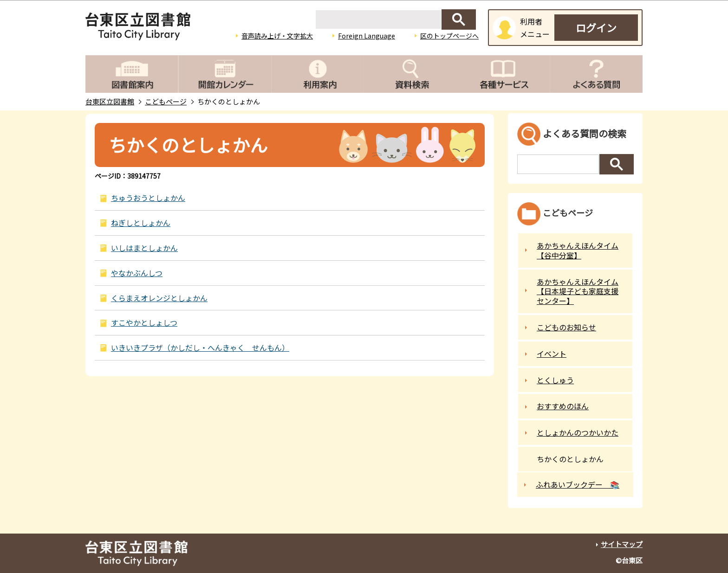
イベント (552, 354)
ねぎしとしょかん (141, 223)
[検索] (378, 19)
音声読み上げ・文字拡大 (277, 36)
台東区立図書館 (110, 101)
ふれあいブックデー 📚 (578, 484)
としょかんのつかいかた (578, 432)
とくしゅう (555, 380)
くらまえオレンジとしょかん (159, 298)
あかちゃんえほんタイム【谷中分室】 (578, 250)
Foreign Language (367, 36)
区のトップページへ (449, 36)
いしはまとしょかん (144, 248)
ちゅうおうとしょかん (148, 198)
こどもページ (166, 101)
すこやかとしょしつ (144, 322)
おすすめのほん (563, 406)
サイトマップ (622, 544)
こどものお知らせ (566, 327)
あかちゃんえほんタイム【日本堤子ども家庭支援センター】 (578, 291)
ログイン (596, 27)
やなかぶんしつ (137, 273)
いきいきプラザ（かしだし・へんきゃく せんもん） (200, 348)
